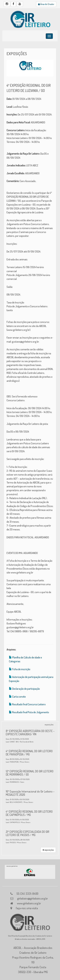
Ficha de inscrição (21, 669)
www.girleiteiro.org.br (29, 903)
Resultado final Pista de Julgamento (31, 712)
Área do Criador (46, 4)
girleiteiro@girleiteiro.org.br (32, 898)
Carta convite (19, 697)
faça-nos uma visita (27, 908)
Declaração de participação (26, 689)
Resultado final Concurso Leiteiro (29, 704)
